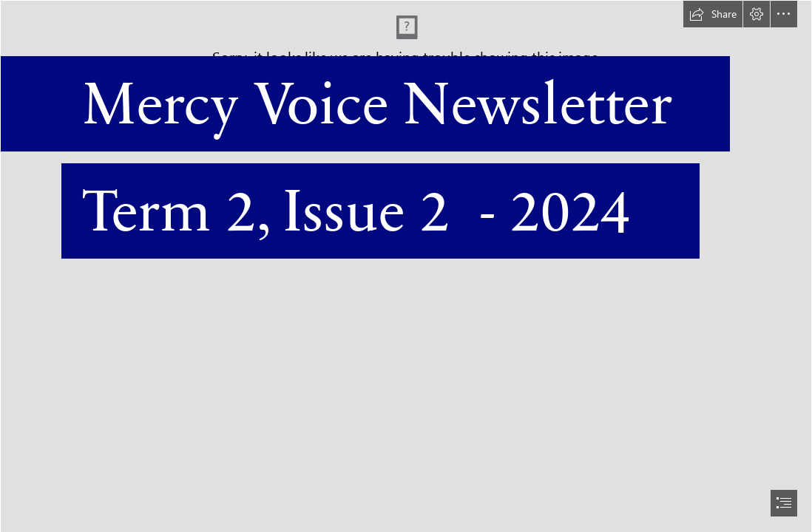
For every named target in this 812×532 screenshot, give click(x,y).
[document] (406, 266)
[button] (713, 14)
